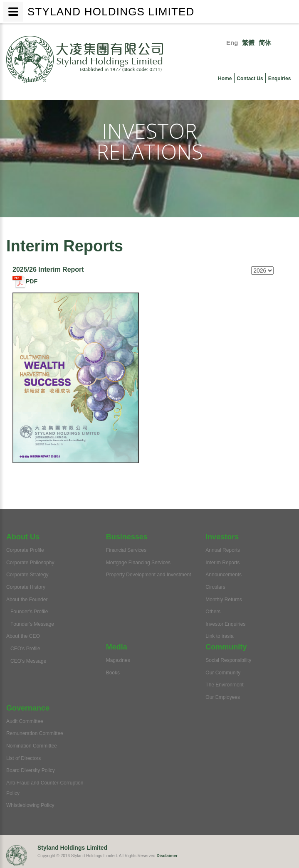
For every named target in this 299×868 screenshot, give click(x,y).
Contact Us (250, 79)
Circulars (215, 587)
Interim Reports (222, 563)
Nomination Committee (32, 746)
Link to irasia (219, 636)
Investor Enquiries (225, 624)
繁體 (248, 43)
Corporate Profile (25, 550)
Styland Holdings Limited (72, 848)
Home (225, 79)
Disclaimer (167, 856)
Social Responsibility (228, 660)
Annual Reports (223, 550)
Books (113, 673)
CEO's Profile (25, 649)
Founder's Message (32, 624)
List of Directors (23, 758)
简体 (265, 43)
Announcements (224, 575)
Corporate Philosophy (30, 563)
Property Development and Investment (149, 575)
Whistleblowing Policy (30, 805)
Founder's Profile (29, 612)
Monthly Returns (224, 600)
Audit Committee (25, 721)
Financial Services (126, 550)
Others (213, 612)
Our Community (223, 673)
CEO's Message (28, 661)
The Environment (224, 685)
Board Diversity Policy (31, 770)
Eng (232, 43)
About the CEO (23, 636)
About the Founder (27, 600)
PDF (25, 281)
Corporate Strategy (27, 575)
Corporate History (26, 587)
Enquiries (280, 79)
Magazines (118, 660)
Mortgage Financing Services (138, 563)
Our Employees (223, 697)
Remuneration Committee (35, 733)
